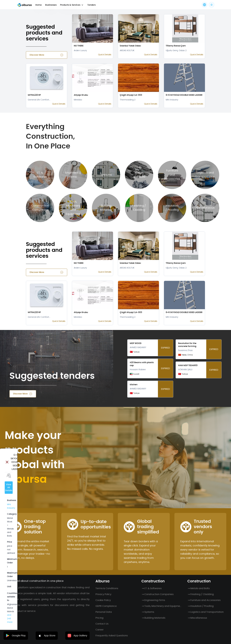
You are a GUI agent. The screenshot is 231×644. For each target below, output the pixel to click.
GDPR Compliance (106, 606)
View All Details (28, 48)
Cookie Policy (103, 600)
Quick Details (105, 55)
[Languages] (204, 5)
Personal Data (104, 612)
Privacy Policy (103, 594)
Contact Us (102, 624)
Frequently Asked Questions (112, 636)
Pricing (99, 618)
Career (100, 630)
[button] (212, 5)
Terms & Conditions (107, 588)
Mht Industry (13, 62)
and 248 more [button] (41, 119)
